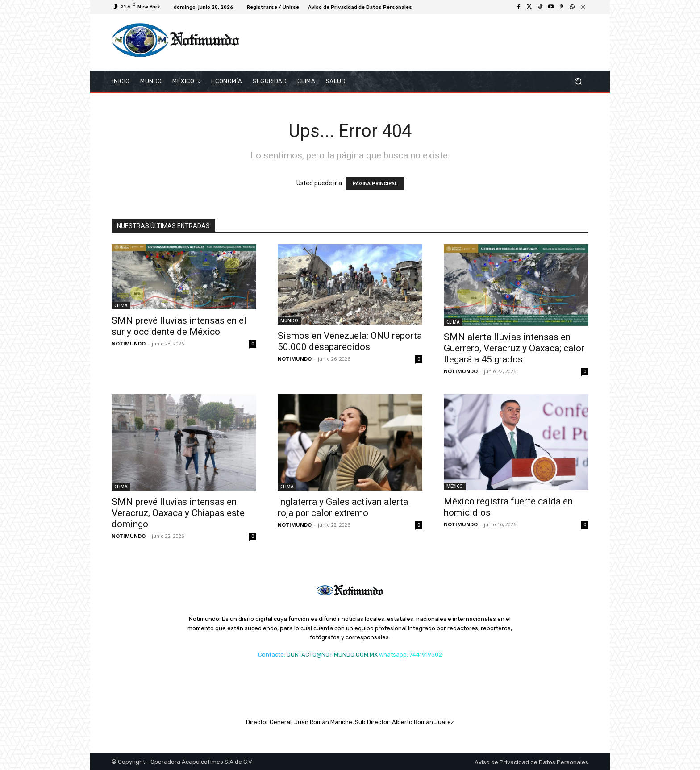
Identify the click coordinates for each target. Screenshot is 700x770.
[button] (578, 81)
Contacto (271, 655)
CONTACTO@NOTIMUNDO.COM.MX (332, 655)
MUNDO (289, 320)
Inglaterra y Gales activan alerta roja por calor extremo (343, 507)
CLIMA (121, 305)
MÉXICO (455, 486)
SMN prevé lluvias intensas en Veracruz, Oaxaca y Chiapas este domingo (178, 513)
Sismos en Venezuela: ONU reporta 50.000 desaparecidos (350, 341)
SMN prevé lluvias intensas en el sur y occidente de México (179, 326)
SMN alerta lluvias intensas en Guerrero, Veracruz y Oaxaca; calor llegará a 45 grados (514, 348)
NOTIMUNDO (129, 343)
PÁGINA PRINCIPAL (375, 184)
